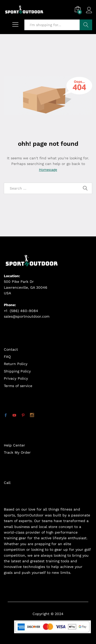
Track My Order (17, 452)
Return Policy (16, 364)
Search (86, 25)
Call (7, 483)
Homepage (48, 170)
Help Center (14, 445)
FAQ (7, 357)
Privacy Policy (16, 378)
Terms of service (18, 386)
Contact (11, 349)
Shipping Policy (17, 371)
